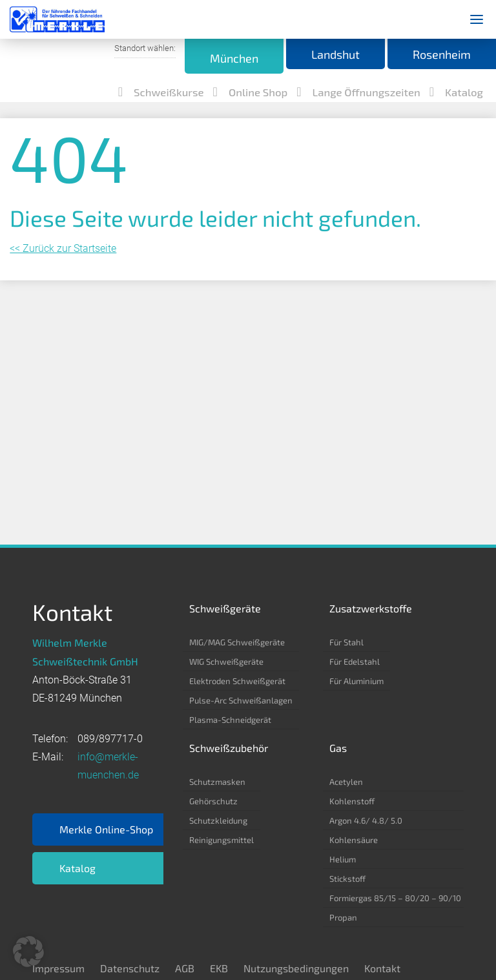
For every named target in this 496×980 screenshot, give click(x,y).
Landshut (314, 55)
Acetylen (346, 782)
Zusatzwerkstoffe (371, 608)
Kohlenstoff (352, 801)
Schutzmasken (217, 782)
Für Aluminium (356, 681)
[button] (28, 952)
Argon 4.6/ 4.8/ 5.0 (366, 820)
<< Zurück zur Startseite (63, 194)
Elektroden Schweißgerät (237, 681)
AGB (185, 968)
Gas (338, 748)
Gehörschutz (213, 801)
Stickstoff (347, 879)
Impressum (58, 968)
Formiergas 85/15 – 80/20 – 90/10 (395, 898)
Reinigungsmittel (222, 840)
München (199, 58)
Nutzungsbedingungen (296, 968)
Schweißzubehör (229, 748)
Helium (343, 859)
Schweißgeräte (225, 608)
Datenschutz (130, 968)
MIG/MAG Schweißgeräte (237, 642)
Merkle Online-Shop (106, 829)
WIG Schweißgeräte (226, 662)
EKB (219, 968)
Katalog (77, 868)
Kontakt (382, 968)
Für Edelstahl (355, 662)
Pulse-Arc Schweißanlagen (241, 700)
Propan (343, 917)
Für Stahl (346, 642)
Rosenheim (435, 55)
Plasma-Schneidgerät (230, 720)
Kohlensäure (354, 840)
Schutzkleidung (218, 820)
